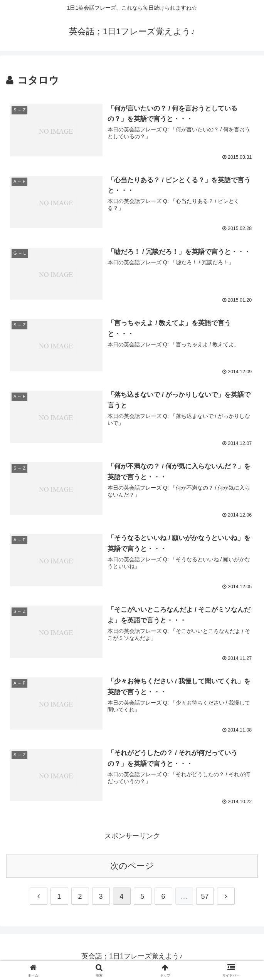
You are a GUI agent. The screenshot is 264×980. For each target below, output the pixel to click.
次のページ (132, 867)
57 (205, 898)
